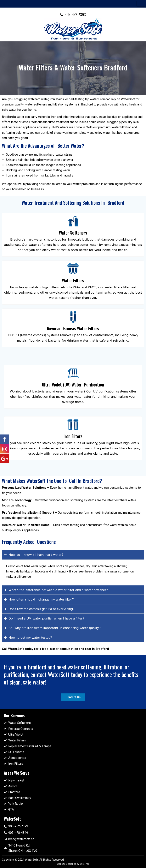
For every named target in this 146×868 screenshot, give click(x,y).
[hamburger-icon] (141, 4)
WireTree (85, 864)
